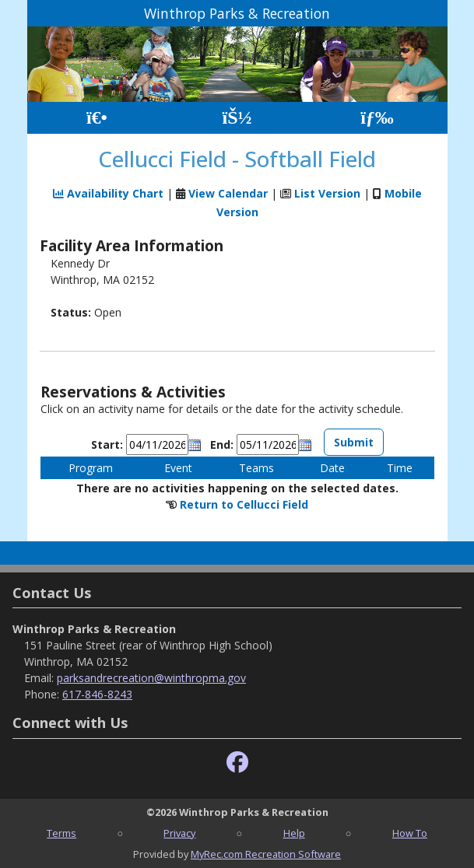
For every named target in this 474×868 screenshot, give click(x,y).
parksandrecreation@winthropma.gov (151, 678)
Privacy (179, 833)
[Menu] (377, 118)
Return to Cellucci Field (244, 504)
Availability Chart (108, 193)
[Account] (237, 118)
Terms (61, 833)
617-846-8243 (97, 694)
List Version (327, 193)
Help (294, 833)
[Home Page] (97, 118)
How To (410, 833)
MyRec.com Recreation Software (266, 854)
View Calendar (228, 193)
